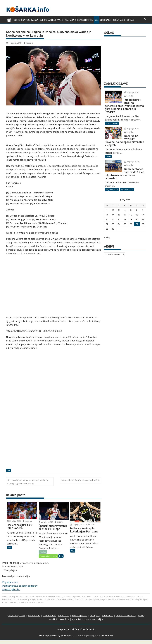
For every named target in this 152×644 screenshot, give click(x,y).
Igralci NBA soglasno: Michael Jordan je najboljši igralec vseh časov (28, 482)
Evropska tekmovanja (51, 20)
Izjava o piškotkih (11, 589)
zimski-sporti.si (80, 615)
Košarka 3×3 (119, 20)
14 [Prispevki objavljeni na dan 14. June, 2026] (143, 215)
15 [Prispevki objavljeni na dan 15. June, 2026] (107, 219)
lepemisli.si (77, 619)
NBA (97, 20)
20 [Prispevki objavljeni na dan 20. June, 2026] (137, 219)
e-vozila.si (64, 619)
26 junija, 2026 (132, 92)
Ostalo (131, 20)
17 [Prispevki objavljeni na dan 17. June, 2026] (119, 219)
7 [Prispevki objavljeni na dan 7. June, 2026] (143, 210)
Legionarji (106, 20)
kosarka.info (34, 615)
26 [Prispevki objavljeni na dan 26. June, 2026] (131, 224)
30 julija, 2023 (14, 521)
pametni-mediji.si (94, 619)
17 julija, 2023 (77, 524)
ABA (67, 20)
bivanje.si (95, 615)
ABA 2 (73, 20)
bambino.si (108, 615)
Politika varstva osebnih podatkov (20, 586)
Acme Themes (106, 635)
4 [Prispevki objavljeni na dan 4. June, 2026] (125, 210)
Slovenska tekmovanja (26, 20)
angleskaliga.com (17, 615)
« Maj (107, 238)
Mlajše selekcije (112, 189)
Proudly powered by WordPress (56, 635)
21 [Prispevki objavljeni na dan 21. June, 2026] (143, 219)
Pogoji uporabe (10, 582)
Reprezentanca (85, 20)
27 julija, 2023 (46, 522)
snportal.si (64, 615)
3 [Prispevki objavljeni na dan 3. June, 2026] (119, 210)
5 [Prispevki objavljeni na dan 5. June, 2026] (131, 210)
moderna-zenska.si (126, 615)
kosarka (28, 43)
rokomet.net (49, 615)
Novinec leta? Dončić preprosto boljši (79, 480)
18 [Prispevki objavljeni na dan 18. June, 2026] (125, 219)
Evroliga (43, 552)
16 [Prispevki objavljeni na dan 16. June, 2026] (113, 219)
